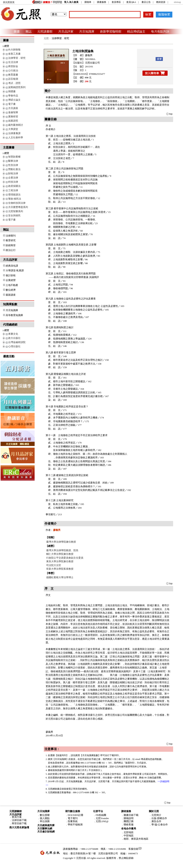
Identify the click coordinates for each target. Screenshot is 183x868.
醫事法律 (13, 161)
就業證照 (13, 121)
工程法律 (13, 190)
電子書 (12, 104)
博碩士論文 (14, 100)
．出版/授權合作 (158, 818)
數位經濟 (11, 290)
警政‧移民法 (15, 199)
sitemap (177, 2)
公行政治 (13, 70)
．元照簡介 (155, 815)
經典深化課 (12, 266)
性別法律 (13, 165)
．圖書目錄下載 (130, 815)
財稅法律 (13, 173)
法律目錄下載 (19, 820)
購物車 (88, 2)
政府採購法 (14, 186)
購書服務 (102, 2)
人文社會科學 (16, 137)
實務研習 (13, 117)
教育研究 (11, 240)
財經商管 (11, 245)
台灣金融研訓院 (17, 342)
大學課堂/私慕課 (15, 270)
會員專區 (116, 2)
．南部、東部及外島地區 (135, 839)
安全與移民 (14, 215)
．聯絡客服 (127, 825)
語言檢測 (13, 79)
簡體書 (12, 91)
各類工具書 (14, 54)
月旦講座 (13, 108)
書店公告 (146, 2)
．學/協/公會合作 (158, 825)
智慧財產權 (14, 157)
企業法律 (13, 178)
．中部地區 (127, 836)
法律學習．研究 (17, 58)
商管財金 (13, 66)
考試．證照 (14, 83)
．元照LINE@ (101, 821)
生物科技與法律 (17, 203)
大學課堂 (13, 129)
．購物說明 (127, 818)
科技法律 (13, 182)
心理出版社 (14, 346)
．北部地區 (127, 832)
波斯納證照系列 (17, 87)
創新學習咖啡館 (111, 31)
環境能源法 (14, 195)
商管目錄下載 (19, 823)
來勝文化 (13, 334)
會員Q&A (131, 2)
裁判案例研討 (16, 125)
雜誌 (29, 31)
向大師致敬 (14, 50)
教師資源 (161, 2)
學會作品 (13, 96)
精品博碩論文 (136, 31)
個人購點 (45, 818)
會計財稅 (11, 275)
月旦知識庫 (87, 31)
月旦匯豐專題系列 (18, 207)
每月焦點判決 (160, 31)
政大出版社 (14, 338)
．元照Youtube (101, 818)
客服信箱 (133, 849)
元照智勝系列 (16, 211)
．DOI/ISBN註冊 (74, 815)
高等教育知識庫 (14, 315)
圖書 (17, 31)
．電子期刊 (71, 818)
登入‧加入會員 (71, 2)
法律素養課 (14, 133)
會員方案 (17, 817)
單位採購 (45, 821)
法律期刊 (11, 236)
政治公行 (11, 250)
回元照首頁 (9, 2)
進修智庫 (13, 112)
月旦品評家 (66, 31)
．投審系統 (71, 821)
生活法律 (13, 62)
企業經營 (11, 280)
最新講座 (11, 295)
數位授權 (45, 815)
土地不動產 (12, 285)
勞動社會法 (14, 169)
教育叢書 (13, 75)
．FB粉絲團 (100, 815)
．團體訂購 (127, 821)
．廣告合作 (155, 821)
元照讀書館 (45, 31)
